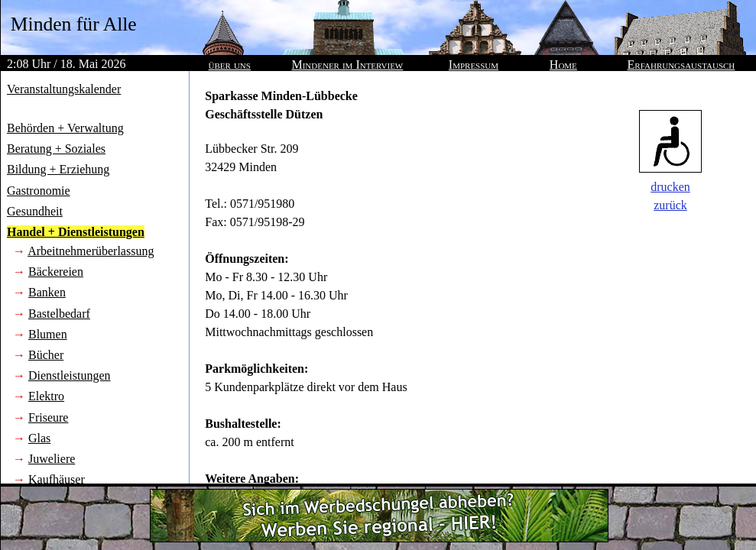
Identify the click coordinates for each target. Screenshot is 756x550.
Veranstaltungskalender (64, 89)
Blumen (48, 334)
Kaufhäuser (57, 479)
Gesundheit (35, 211)
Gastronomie (39, 191)
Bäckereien (56, 272)
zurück (670, 205)
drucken (670, 187)
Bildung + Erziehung (58, 169)
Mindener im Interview (347, 65)
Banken (47, 292)
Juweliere (52, 459)
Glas (39, 438)
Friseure (48, 417)
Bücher (46, 355)
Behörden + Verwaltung (65, 128)
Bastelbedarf (59, 314)
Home (563, 65)
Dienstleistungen (70, 375)
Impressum (474, 65)
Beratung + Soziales (56, 149)
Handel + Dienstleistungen (76, 232)
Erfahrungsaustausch (681, 65)
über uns (230, 65)
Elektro (46, 396)
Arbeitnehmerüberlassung (91, 251)
